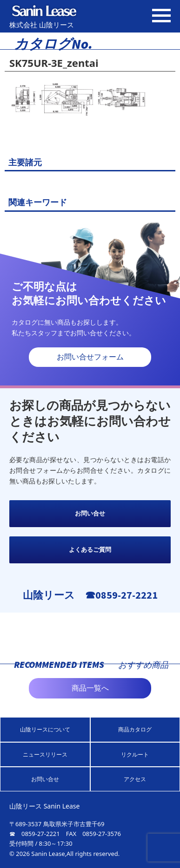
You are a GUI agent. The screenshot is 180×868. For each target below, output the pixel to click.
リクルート (135, 754)
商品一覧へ (90, 688)
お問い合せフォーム (90, 357)
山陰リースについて (45, 729)
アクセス (135, 779)
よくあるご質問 (90, 550)
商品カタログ (135, 729)
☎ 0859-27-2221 (35, 834)
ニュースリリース (45, 754)
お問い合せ (90, 513)
